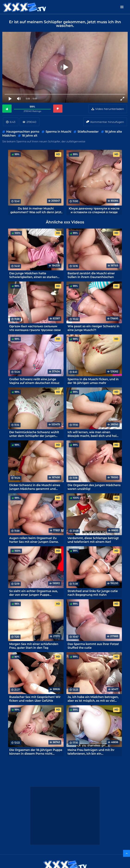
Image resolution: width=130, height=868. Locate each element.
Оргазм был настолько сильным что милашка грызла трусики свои (35, 328)
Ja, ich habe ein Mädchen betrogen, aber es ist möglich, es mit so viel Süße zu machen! (93, 699)
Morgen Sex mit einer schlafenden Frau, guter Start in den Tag (34, 646)
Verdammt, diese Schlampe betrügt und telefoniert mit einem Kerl (93, 540)
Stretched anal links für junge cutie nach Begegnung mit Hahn (93, 593)
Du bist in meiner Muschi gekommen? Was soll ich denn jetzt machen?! (36, 210)
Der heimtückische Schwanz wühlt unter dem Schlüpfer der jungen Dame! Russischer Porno (34, 434)
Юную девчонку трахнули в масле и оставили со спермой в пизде (94, 210)
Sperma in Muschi (58, 132)
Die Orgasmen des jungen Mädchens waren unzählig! (94, 487)
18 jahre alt (30, 136)
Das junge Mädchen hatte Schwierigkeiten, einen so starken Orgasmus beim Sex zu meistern (33, 275)
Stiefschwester (88, 132)
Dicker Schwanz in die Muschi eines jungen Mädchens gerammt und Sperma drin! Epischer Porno (35, 487)
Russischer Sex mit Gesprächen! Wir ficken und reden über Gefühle (35, 699)
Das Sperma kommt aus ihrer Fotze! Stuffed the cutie (93, 646)
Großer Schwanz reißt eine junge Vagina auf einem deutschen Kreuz (34, 381)
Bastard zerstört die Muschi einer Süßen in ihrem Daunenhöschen (91, 275)
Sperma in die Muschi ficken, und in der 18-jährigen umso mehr (93, 381)
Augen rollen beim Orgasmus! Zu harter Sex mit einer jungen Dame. (34, 540)
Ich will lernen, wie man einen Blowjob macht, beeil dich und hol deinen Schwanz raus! (92, 434)
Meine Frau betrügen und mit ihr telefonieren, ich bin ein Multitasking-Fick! (91, 752)
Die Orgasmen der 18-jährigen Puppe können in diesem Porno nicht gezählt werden (36, 752)
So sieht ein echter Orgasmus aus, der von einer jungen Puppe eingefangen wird (34, 593)
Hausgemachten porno (23, 132)
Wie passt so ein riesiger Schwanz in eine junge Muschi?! (93, 328)
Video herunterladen (110, 109)
